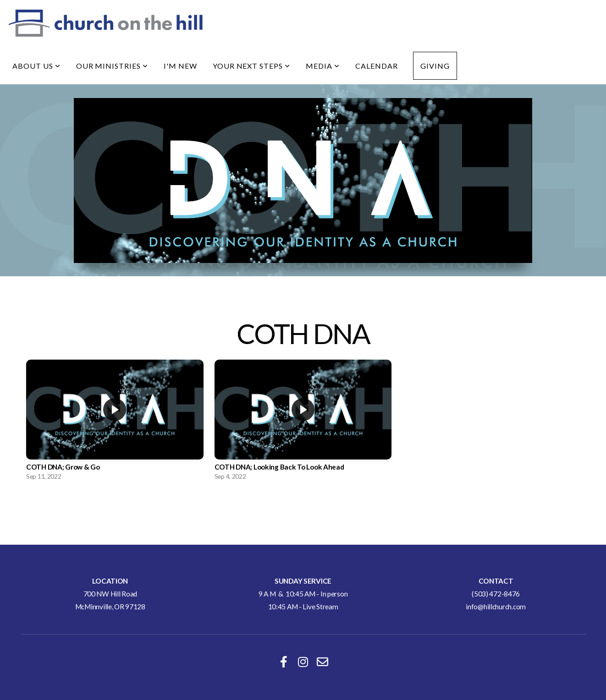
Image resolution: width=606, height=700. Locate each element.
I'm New (180, 66)
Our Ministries (112, 66)
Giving (435, 66)
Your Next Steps (251, 66)
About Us (36, 66)
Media (323, 66)
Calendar (377, 66)
